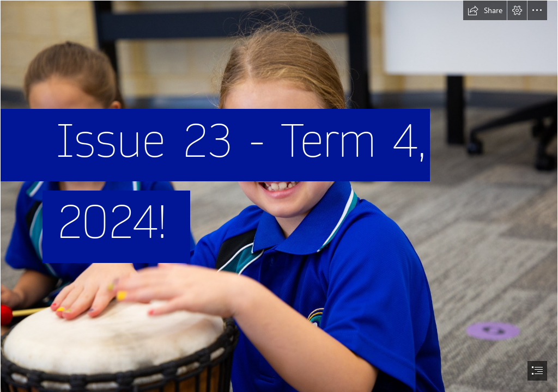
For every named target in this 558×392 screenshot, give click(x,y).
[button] (485, 10)
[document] (279, 196)
